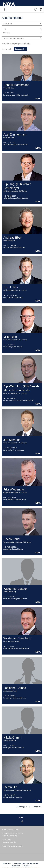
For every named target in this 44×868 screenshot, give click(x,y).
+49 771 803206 (9, 345)
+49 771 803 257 (9, 795)
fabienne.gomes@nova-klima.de (15, 698)
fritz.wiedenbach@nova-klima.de (15, 500)
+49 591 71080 (9, 93)
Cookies (26, 866)
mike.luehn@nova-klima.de (13, 347)
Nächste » (38, 807)
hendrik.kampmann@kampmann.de (16, 95)
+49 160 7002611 (10, 398)
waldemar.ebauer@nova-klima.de (15, 599)
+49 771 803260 (9, 143)
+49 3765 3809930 (10, 547)
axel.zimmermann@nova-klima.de (15, 145)
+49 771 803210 (9, 646)
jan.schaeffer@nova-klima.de (14, 450)
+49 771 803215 (9, 696)
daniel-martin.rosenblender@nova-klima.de (19, 400)
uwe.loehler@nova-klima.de (13, 297)
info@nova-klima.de (9, 842)
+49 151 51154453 (10, 448)
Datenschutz (16, 866)
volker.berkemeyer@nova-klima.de (16, 198)
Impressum (7, 863)
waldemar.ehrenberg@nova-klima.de (16, 648)
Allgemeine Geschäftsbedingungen (26, 863)
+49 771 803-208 (9, 746)
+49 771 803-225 (9, 597)
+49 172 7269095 (10, 246)
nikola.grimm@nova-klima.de (14, 748)
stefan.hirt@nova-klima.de (13, 797)
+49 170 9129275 (10, 497)
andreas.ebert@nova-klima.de (14, 248)
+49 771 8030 (7, 840)
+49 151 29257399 (10, 295)
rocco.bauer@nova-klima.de (13, 549)
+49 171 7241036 (10, 196)
